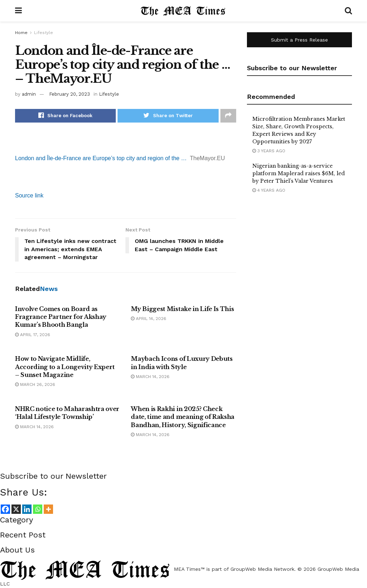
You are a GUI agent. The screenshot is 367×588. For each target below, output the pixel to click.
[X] (16, 509)
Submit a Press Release (299, 40)
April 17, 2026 (33, 335)
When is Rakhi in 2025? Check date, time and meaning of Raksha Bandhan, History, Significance (183, 417)
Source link (29, 195)
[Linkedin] (27, 509)
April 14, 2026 (149, 319)
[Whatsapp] (38, 509)
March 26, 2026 (35, 384)
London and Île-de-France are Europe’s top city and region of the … (101, 158)
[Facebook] (5, 509)
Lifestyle (44, 33)
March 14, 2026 (150, 377)
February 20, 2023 (70, 94)
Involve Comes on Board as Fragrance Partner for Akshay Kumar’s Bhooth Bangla (61, 317)
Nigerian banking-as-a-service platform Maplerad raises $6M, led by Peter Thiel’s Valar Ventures (299, 173)
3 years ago (269, 151)
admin (29, 94)
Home (21, 33)
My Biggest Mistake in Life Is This (182, 309)
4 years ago (269, 190)
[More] (48, 509)
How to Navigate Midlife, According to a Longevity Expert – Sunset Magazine (65, 367)
